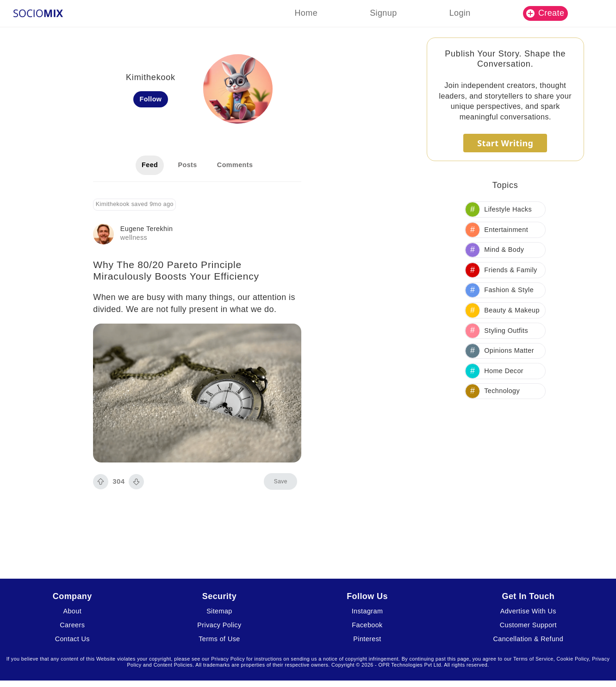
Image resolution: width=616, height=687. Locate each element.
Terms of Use (219, 639)
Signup (383, 13)
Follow (150, 99)
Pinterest (367, 639)
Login (460, 13)
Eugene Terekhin (147, 229)
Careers (72, 625)
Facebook (367, 625)
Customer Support (528, 625)
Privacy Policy (219, 625)
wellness (134, 237)
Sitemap (219, 611)
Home (306, 13)
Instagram (367, 611)
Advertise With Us (528, 611)
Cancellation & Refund (529, 639)
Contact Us (72, 639)
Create (545, 13)
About (72, 611)
